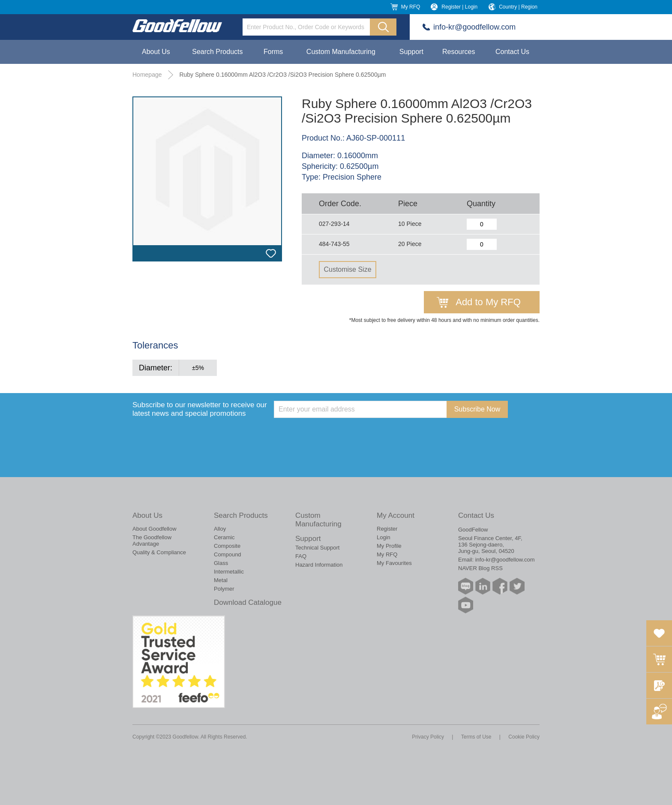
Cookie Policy (524, 737)
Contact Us (512, 52)
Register (387, 529)
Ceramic (224, 537)
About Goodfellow (154, 529)
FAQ (301, 556)
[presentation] (339, 435)
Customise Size (347, 269)
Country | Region (518, 7)
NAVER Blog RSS (480, 568)
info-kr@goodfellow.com (474, 27)
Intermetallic (229, 572)
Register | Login (459, 7)
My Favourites (394, 563)
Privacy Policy (428, 737)
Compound (228, 554)
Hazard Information (319, 565)
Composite (227, 546)
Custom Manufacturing (341, 52)
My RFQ (411, 7)
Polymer (224, 589)
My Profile (389, 546)
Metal (221, 580)
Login (384, 537)
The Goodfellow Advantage (152, 541)
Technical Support (317, 548)
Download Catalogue (248, 602)
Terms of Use (476, 737)
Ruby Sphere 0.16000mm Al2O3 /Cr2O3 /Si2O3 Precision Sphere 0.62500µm (282, 75)
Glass (221, 563)
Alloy (220, 529)
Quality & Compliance (159, 552)
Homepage (147, 75)
